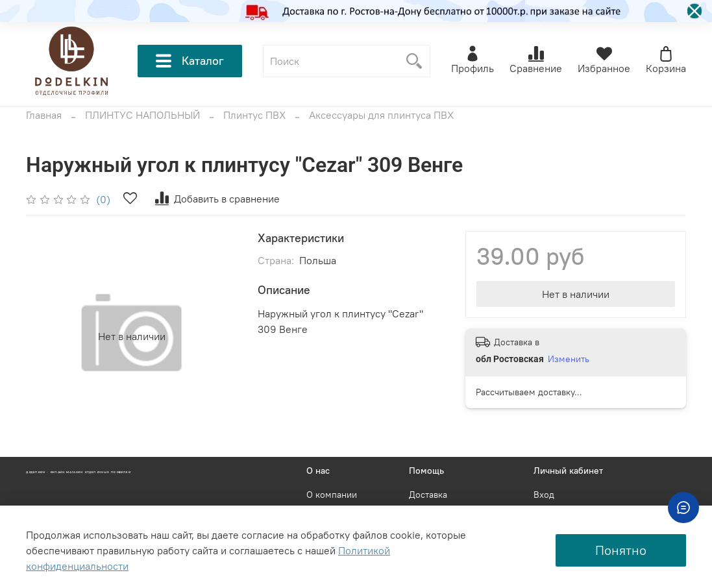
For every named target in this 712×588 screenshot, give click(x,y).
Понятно (621, 550)
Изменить (569, 359)
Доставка (428, 495)
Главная (44, 115)
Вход (544, 495)
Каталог (190, 61)
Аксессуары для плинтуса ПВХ (381, 115)
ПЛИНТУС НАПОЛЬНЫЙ (142, 115)
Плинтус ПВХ (254, 115)
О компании (332, 495)
